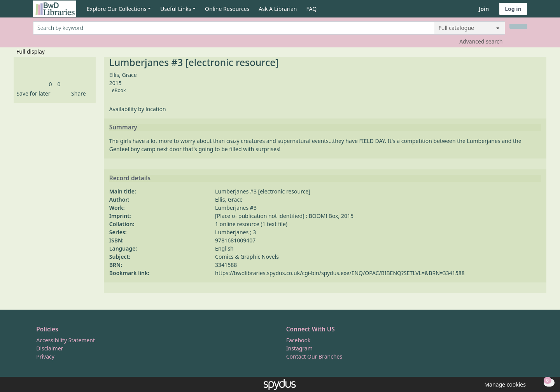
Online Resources (227, 9)
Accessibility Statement (66, 340)
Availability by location (138, 109)
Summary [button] (123, 127)
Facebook (298, 340)
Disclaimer (50, 348)
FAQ (312, 9)
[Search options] (470, 28)
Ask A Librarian (278, 9)
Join (484, 9)
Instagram (299, 348)
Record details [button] (130, 178)
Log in (513, 9)
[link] (50, 84)
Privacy (45, 356)
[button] (32, 93)
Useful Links (176, 9)
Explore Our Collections (117, 9)
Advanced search (481, 41)
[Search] (518, 26)
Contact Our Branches (314, 356)
